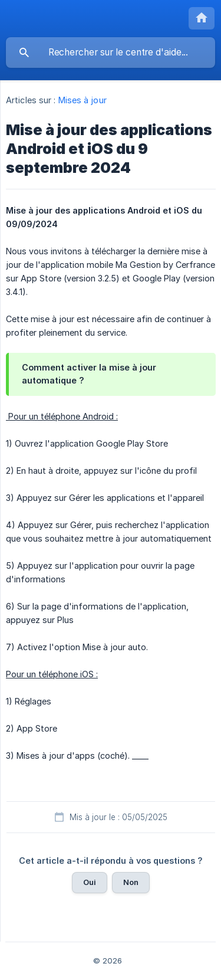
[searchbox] (111, 53)
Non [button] (131, 882)
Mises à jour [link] (83, 100)
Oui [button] (90, 882)
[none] (202, 18)
